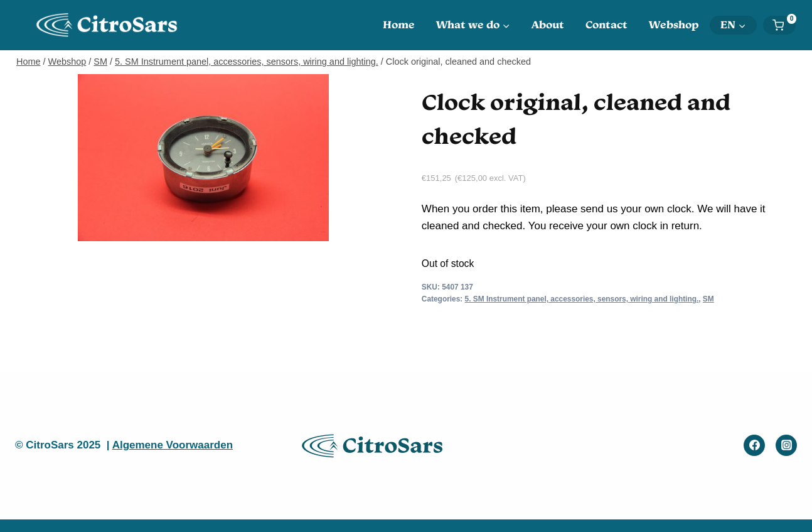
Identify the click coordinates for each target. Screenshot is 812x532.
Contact (606, 24)
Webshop (674, 24)
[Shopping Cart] (784, 25)
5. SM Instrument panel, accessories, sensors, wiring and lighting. (582, 299)
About (548, 24)
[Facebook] (754, 445)
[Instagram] (786, 445)
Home (399, 24)
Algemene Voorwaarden (173, 445)
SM (708, 299)
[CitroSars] (110, 25)
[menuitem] (733, 25)
